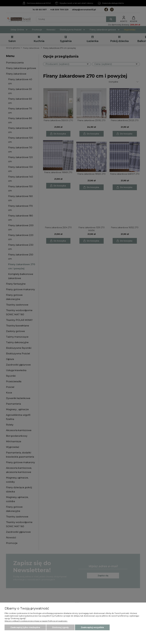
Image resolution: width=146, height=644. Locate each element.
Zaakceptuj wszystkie (92, 627)
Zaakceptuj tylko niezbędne (25, 627)
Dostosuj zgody (60, 627)
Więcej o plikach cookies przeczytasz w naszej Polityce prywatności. (36, 621)
